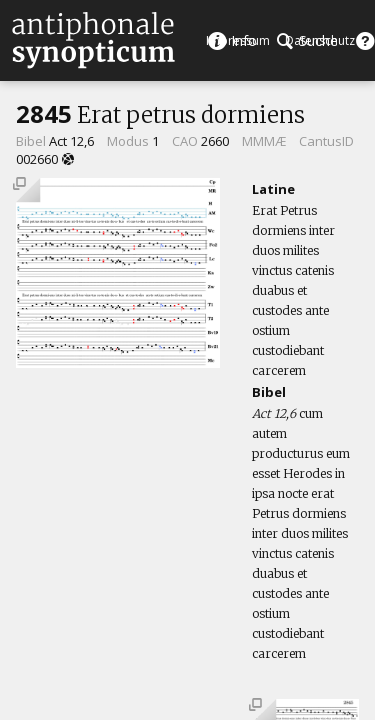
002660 (37, 159)
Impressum (238, 40)
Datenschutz (320, 40)
